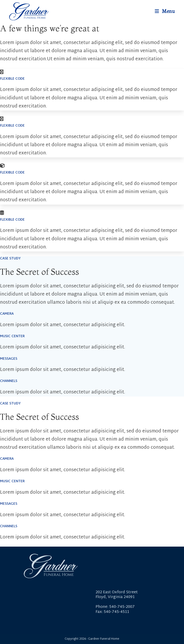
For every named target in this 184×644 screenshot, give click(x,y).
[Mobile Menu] (165, 11)
